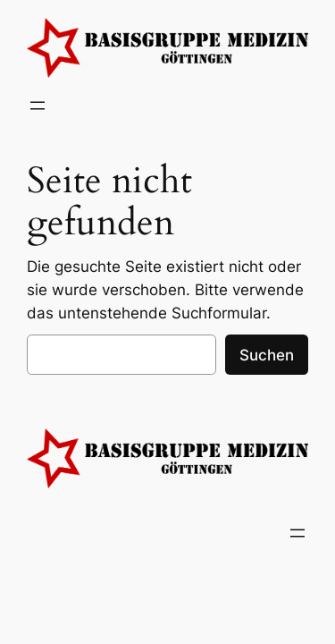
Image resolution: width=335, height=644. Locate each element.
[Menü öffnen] (38, 106)
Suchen (267, 355)
